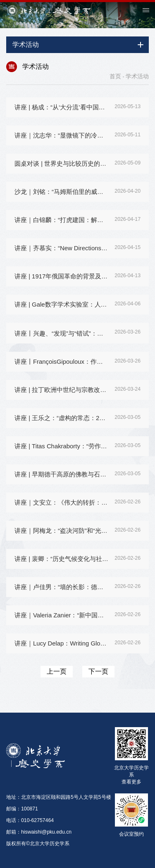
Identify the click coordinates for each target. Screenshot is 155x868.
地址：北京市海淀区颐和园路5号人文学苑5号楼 (59, 797)
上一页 (57, 671)
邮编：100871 (22, 809)
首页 (115, 76)
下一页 (98, 671)
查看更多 (131, 782)
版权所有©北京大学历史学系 (38, 844)
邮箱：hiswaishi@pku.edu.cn (39, 832)
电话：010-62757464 (30, 820)
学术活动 (137, 76)
